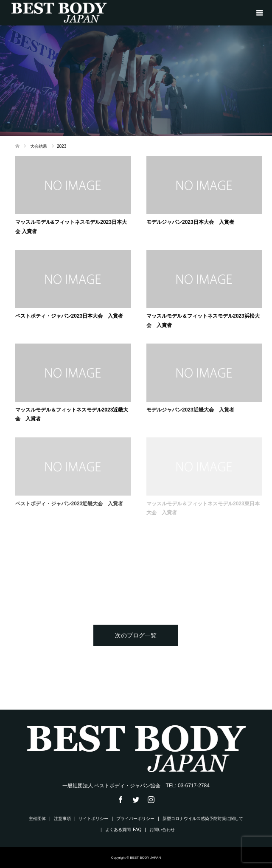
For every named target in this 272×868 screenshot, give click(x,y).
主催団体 (37, 819)
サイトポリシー (93, 819)
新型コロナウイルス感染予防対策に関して (203, 819)
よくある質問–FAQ (123, 830)
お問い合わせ (162, 830)
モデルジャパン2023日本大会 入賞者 (190, 222)
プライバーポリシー (135, 819)
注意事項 (62, 819)
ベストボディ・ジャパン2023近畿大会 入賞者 (69, 504)
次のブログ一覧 (136, 635)
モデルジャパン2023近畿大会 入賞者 (190, 410)
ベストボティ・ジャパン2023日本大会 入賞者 (69, 316)
